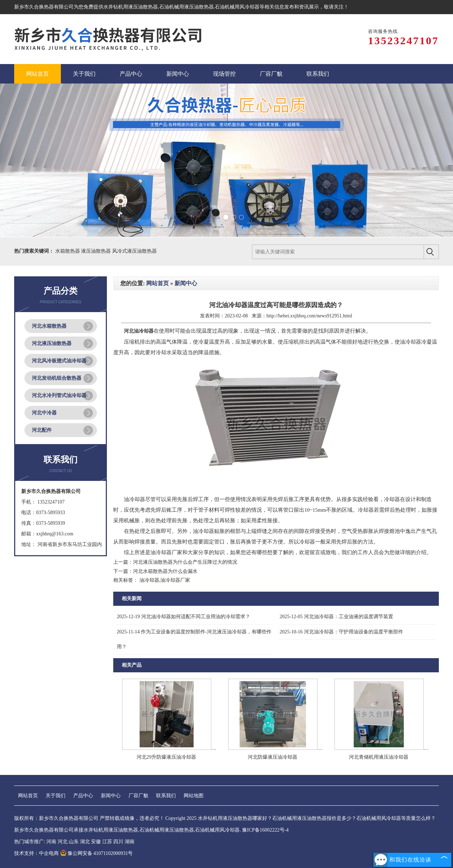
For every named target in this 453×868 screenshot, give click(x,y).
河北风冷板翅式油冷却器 (59, 361)
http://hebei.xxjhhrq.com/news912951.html (309, 316)
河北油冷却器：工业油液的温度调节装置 (336, 617)
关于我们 (56, 796)
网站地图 (194, 796)
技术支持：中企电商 (36, 853)
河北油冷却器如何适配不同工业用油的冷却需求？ (184, 617)
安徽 (96, 842)
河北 (63, 842)
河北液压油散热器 (52, 343)
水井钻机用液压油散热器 (131, 7)
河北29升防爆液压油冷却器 (166, 757)
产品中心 (83, 796)
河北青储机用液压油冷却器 (379, 757)
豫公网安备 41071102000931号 (97, 853)
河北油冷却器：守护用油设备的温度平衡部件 (341, 632)
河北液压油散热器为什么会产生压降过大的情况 (185, 562)
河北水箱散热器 (49, 326)
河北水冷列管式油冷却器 (59, 395)
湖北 (85, 842)
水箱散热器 (68, 251)
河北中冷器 (44, 413)
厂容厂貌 (138, 796)
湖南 (130, 842)
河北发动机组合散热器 (57, 378)
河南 (51, 842)
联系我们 (166, 796)
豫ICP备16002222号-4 (265, 830)
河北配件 (42, 430)
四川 (118, 842)
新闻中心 (186, 283)
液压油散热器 (97, 251)
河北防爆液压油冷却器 (273, 757)
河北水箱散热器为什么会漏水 (165, 571)
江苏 (107, 842)
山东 (74, 842)
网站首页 (157, 283)
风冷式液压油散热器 (134, 251)
